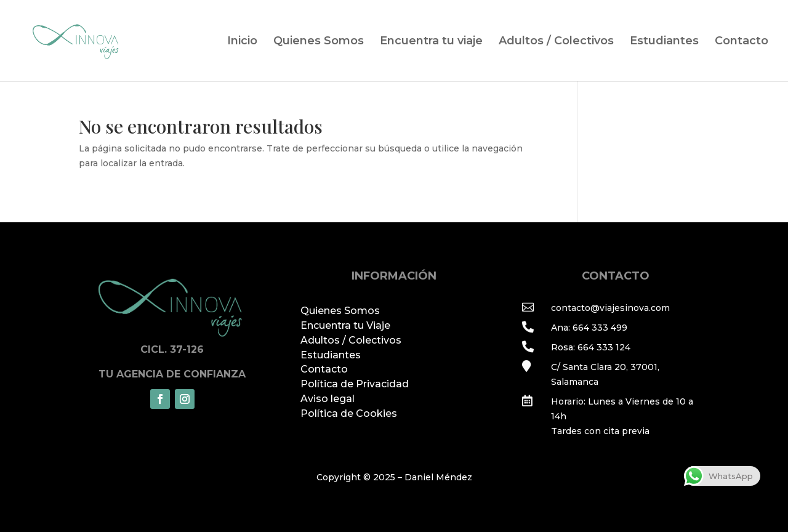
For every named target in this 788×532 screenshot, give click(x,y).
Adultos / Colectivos (556, 42)
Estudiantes (664, 42)
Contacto (742, 42)
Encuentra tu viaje (431, 42)
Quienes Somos (319, 42)
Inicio (242, 42)
